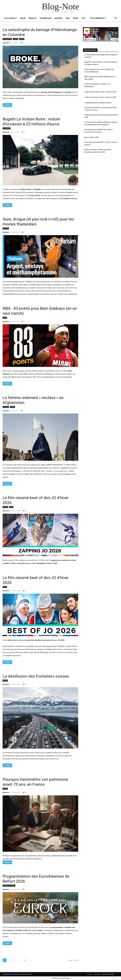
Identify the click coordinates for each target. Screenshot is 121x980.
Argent (5, 789)
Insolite (15, 39)
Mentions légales (108, 974)
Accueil (5, 25)
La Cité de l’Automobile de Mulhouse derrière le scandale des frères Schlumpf (101, 123)
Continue (7, 105)
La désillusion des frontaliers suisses (36, 676)
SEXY (68, 18)
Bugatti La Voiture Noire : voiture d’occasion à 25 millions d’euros (101, 63)
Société (22, 39)
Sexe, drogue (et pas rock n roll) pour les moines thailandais (99, 71)
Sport (5, 318)
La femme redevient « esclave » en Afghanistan (97, 85)
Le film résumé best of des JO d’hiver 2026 (100, 92)
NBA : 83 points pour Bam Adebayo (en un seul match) (100, 78)
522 (25, 960)
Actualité (6, 228)
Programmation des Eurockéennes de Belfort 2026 (101, 116)
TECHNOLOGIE (46, 18)
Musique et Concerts (9, 886)
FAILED (23, 18)
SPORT (76, 18)
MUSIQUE (59, 18)
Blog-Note (6, 43)
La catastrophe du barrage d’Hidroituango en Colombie (101, 56)
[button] (116, 18)
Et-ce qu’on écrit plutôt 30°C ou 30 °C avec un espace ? (101, 143)
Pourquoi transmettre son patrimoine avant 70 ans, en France (101, 109)
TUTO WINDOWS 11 (98, 18)
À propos (97, 974)
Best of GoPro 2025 (92, 137)
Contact (89, 974)
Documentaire (7, 39)
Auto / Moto (7, 128)
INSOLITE (33, 18)
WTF (84, 18)
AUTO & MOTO (10, 18)
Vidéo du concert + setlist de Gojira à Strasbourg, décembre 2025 (98, 151)
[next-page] (30, 960)
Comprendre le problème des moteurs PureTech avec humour (99, 131)
